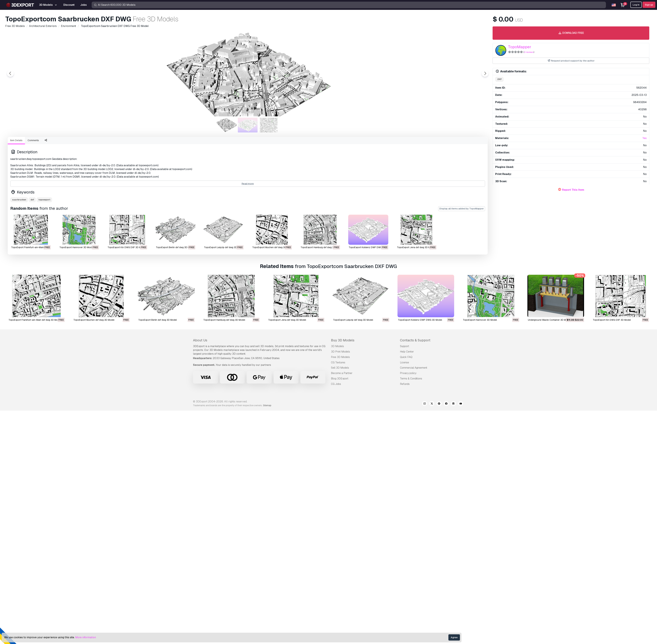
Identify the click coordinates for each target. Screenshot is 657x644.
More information (86, 637)
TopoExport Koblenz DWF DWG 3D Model (420, 320)
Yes (645, 138)
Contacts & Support (415, 340)
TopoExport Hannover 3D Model (76, 247)
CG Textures (338, 362)
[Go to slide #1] (227, 125)
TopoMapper (520, 47)
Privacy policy (408, 373)
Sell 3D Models (340, 368)
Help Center (407, 352)
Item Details (16, 140)
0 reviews (529, 52)
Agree (454, 637)
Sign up (649, 5)
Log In (636, 5)
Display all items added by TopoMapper (462, 209)
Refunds (405, 384)
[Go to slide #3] (269, 125)
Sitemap (267, 405)
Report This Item (573, 190)
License (404, 362)
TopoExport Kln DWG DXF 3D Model (127, 247)
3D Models (337, 346)
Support (405, 346)
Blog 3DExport (340, 379)
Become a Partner (342, 373)
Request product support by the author (571, 61)
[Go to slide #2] (248, 125)
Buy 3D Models (343, 340)
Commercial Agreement (414, 368)
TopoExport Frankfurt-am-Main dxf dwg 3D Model (35, 320)
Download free (571, 33)
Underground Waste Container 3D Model (549, 320)
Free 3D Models (340, 357)
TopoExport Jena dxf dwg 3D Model (416, 247)
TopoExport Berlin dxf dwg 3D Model (175, 247)
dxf (32, 200)
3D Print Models (340, 352)
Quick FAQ (406, 357)
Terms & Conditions (411, 379)
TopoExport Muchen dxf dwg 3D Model (94, 320)
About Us (200, 340)
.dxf (499, 79)
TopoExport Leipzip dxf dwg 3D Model (353, 320)
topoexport (44, 200)
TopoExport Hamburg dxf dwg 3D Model (224, 320)
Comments (33, 140)
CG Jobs (336, 384)
